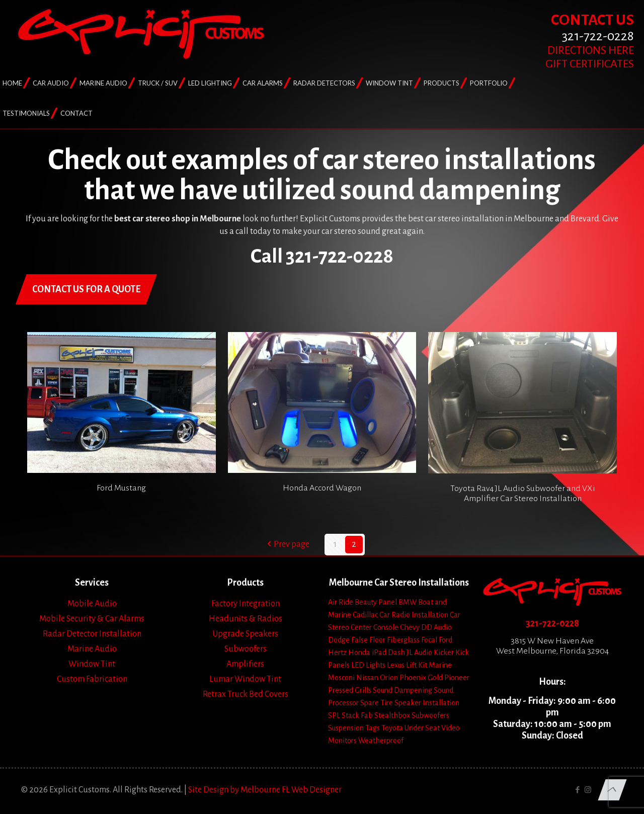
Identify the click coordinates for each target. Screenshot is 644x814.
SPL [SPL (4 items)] (334, 715)
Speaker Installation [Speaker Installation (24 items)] (427, 703)
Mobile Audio (92, 604)
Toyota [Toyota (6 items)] (392, 728)
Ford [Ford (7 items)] (446, 640)
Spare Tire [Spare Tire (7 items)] (377, 703)
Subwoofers (246, 649)
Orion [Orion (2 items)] (389, 678)
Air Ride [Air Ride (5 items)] (341, 602)
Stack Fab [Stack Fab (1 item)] (357, 715)
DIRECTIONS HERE (591, 50)
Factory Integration (246, 604)
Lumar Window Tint (245, 679)
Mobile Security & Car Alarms (92, 619)
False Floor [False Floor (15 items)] (368, 640)
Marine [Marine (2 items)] (440, 665)
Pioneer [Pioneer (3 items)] (457, 678)
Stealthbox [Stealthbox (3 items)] (392, 715)
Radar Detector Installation (92, 634)
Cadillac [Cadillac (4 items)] (365, 615)
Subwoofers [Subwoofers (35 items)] (430, 715)
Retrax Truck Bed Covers (246, 694)
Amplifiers (245, 664)
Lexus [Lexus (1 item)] (396, 665)
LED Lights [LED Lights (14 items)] (368, 665)
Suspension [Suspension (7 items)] (346, 728)
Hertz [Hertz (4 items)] (337, 653)
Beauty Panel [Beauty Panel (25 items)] (376, 602)
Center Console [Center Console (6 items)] (375, 627)
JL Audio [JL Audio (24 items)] (419, 653)
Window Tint (92, 664)
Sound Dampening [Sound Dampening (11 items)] (403, 690)
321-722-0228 (552, 623)
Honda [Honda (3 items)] (359, 653)
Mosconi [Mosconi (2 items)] (341, 678)
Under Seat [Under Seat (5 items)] (422, 728)
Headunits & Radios (246, 619)
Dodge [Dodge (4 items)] (339, 640)
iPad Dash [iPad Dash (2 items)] (388, 653)
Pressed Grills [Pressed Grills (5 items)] (350, 690)
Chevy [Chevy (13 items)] (410, 627)
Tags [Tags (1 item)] (373, 728)
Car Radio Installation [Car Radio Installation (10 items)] (414, 615)
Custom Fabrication (92, 679)
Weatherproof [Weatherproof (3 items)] (381, 741)
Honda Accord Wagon (322, 488)
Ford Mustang (121, 488)
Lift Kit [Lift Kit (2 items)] (417, 665)
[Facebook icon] (577, 790)
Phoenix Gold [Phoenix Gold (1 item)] (421, 678)
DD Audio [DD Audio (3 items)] (436, 627)
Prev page (287, 544)
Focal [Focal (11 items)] (429, 640)
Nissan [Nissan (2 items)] (367, 678)
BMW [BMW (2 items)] (408, 602)
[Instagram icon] (588, 790)
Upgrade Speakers (245, 634)
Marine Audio (92, 649)
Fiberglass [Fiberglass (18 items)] (403, 640)
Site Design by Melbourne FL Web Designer (265, 790)
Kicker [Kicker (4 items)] (444, 653)
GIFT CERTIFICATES (590, 64)
